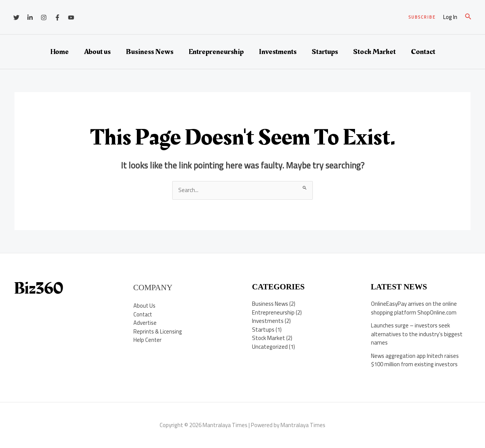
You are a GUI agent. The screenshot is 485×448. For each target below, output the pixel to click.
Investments (278, 52)
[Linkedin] (30, 17)
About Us (145, 306)
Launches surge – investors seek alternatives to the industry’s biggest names (417, 334)
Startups (325, 52)
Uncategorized (270, 347)
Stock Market (374, 52)
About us (97, 52)
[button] (422, 17)
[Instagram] (44, 17)
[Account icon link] (450, 17)
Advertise (145, 323)
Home (59, 52)
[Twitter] (16, 17)
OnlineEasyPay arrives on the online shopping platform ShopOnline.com (414, 308)
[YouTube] (71, 17)
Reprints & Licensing (158, 331)
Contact (423, 52)
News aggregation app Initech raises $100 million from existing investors (415, 360)
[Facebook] (57, 17)
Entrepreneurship (216, 52)
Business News (150, 52)
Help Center (148, 340)
